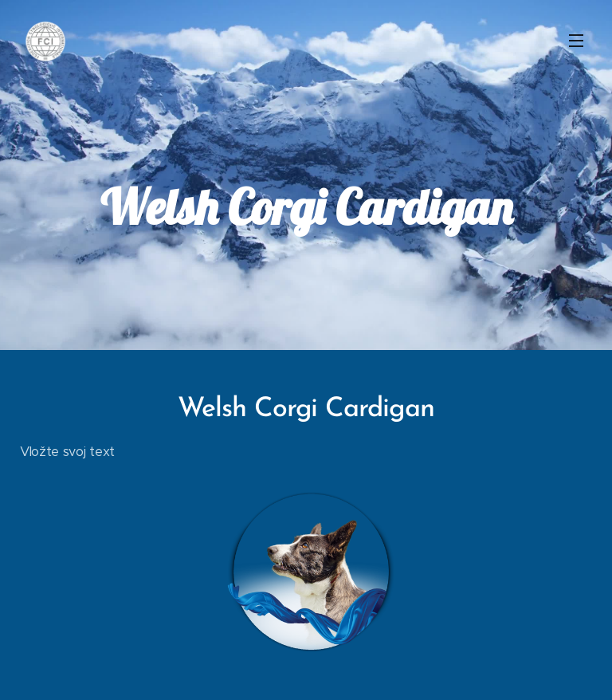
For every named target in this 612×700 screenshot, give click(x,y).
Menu (576, 41)
